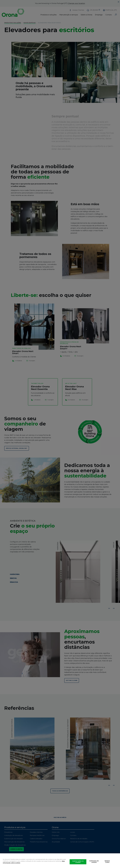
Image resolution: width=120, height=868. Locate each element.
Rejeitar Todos (107, 862)
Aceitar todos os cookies (78, 862)
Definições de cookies (94, 862)
